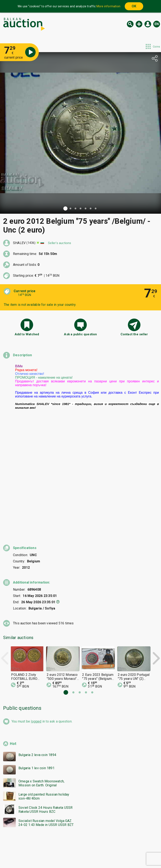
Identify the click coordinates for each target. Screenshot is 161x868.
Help (80, 847)
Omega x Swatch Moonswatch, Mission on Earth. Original (41, 670)
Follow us (108, 855)
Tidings (47, 855)
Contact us (84, 855)
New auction (139, 24)
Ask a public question (80, 334)
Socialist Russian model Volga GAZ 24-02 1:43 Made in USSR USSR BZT (46, 710)
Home (45, 847)
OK (134, 6)
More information (108, 6)
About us (64, 855)
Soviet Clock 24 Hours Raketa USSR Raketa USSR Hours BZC (46, 697)
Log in (148, 24)
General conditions (102, 847)
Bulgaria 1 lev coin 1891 (36, 655)
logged (36, 608)
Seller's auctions (60, 243)
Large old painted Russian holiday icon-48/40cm (44, 683)
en (157, 24)
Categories (63, 847)
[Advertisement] (80, 759)
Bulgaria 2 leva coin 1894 (37, 642)
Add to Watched (27, 334)
